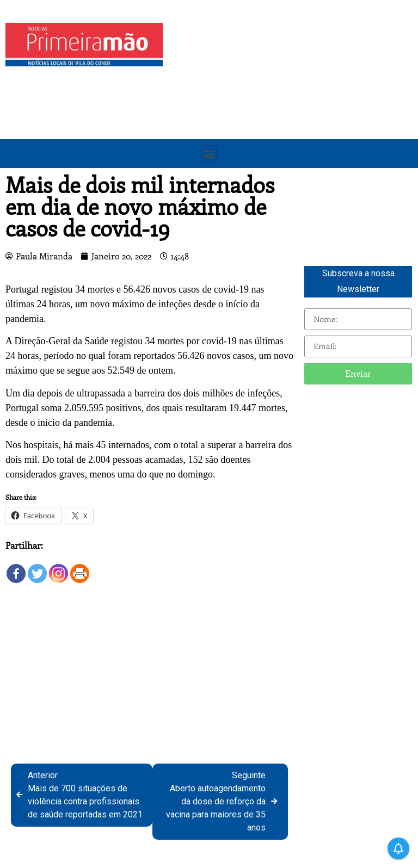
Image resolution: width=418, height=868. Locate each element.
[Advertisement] (293, 99)
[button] (209, 154)
